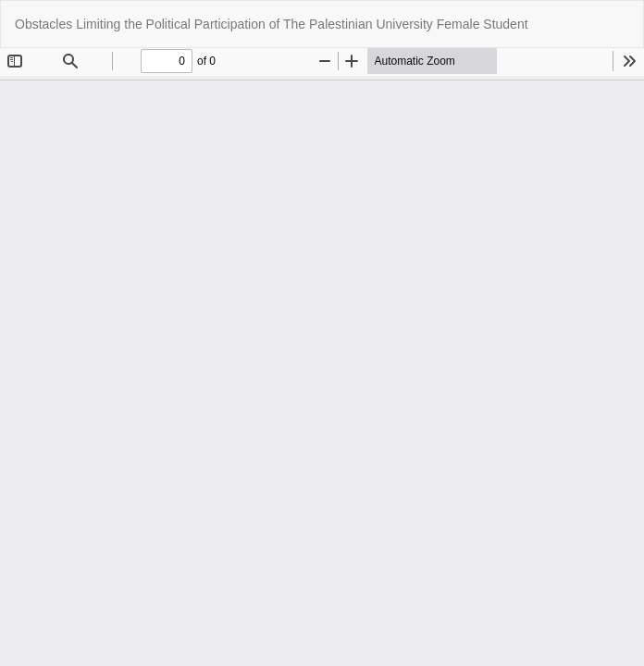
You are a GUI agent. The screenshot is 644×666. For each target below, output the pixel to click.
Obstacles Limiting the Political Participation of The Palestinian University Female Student (272, 24)
